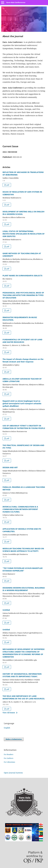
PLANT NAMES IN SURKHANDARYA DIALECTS (22, 276)
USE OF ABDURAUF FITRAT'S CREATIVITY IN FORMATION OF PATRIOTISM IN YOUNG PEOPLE (24, 427)
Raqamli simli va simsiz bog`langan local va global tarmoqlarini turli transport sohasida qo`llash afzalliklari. (22, 403)
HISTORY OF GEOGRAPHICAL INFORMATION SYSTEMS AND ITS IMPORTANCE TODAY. (22, 675)
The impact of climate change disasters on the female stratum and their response (23, 360)
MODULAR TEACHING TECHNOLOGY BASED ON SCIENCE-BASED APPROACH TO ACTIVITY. (23, 550)
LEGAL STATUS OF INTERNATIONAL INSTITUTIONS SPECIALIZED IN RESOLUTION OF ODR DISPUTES (24, 234)
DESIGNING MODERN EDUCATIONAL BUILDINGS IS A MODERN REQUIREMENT (24, 589)
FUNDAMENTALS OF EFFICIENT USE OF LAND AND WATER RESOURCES (22, 341)
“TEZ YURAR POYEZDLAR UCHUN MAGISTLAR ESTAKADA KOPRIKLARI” (23, 569)
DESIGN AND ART (10, 467)
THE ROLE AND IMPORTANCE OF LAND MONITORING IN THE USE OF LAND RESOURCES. (24, 697)
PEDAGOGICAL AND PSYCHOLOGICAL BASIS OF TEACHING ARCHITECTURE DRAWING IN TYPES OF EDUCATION (23, 295)
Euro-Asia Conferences (16, 2)
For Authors (9, 758)
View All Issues (9, 713)
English (7, 728)
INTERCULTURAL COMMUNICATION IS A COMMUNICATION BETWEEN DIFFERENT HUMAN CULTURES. (20, 509)
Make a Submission (14, 739)
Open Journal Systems (13, 773)
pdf (8, 185)
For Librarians (9, 762)
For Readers (9, 754)
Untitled (6, 610)
